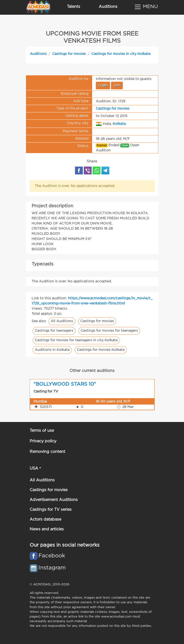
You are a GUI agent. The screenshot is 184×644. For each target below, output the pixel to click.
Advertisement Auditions (54, 500)
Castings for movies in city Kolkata (121, 54)
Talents (74, 7)
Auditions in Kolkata (52, 350)
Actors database (45, 519)
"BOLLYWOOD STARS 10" (65, 384)
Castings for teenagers (54, 331)
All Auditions (62, 321)
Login (103, 85)
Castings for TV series (51, 510)
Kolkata (119, 124)
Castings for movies (69, 54)
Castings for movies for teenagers (109, 331)
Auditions (108, 7)
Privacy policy (43, 441)
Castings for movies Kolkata (101, 350)
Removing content (47, 452)
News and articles (47, 529)
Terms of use (42, 431)
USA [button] (34, 468)
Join (117, 85)
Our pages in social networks (65, 545)
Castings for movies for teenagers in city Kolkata (76, 340)
